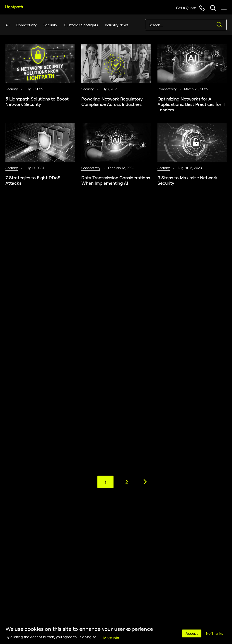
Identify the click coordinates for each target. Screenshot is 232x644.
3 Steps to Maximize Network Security (188, 180)
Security (50, 25)
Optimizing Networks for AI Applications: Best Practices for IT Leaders (192, 104)
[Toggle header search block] (213, 8)
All (7, 25)
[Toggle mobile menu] (224, 8)
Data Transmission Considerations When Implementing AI (116, 180)
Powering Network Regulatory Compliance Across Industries (112, 101)
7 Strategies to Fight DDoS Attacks (33, 180)
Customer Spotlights (81, 25)
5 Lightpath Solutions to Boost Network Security (37, 101)
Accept (192, 633)
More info (111, 637)
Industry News (117, 25)
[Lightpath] (14, 7)
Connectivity (27, 25)
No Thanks (214, 633)
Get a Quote (186, 7)
